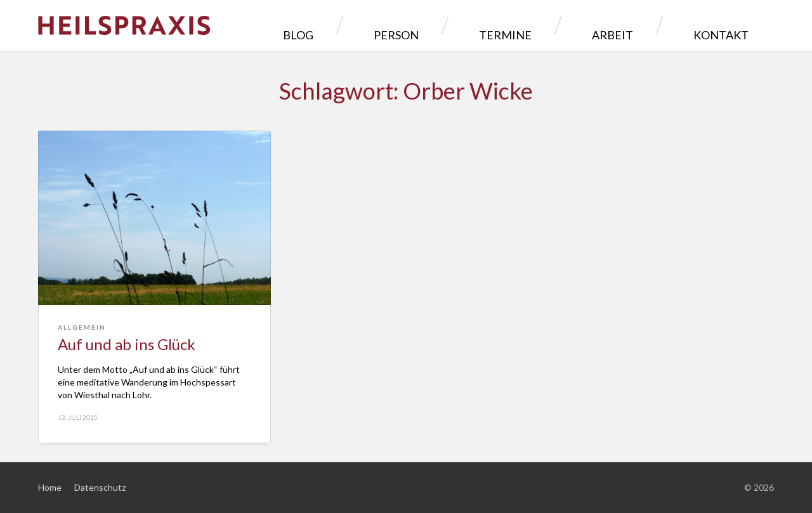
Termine (576, 25)
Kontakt (730, 25)
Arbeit (652, 25)
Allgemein (82, 327)
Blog (428, 25)
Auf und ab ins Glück (127, 344)
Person (497, 25)
